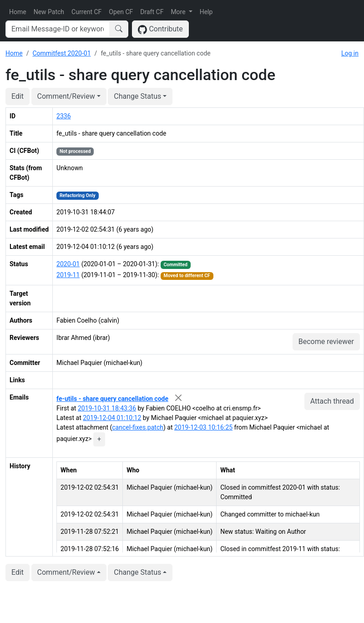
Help (206, 12)
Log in (350, 53)
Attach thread (332, 401)
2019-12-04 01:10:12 (112, 418)
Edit (18, 96)
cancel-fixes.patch (138, 427)
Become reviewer (326, 342)
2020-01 (68, 264)
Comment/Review (66, 96)
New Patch (49, 12)
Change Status (137, 96)
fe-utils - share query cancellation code (112, 399)
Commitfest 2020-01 (61, 53)
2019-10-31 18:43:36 (107, 408)
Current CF (86, 12)
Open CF (121, 12)
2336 (63, 116)
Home (18, 12)
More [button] (179, 12)
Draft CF (152, 12)
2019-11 (68, 275)
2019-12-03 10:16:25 (203, 427)
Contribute (160, 29)
